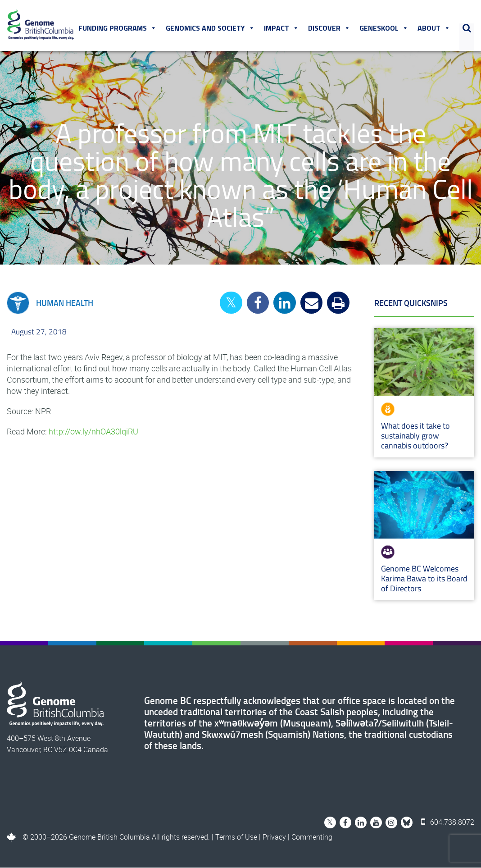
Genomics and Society (210, 28)
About (434, 28)
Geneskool (384, 28)
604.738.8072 (448, 822)
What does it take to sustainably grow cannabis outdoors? (415, 436)
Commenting (312, 837)
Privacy (274, 837)
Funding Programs (118, 28)
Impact (281, 28)
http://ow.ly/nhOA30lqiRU (93, 432)
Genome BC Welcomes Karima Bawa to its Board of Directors (424, 579)
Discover (329, 28)
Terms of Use (236, 837)
